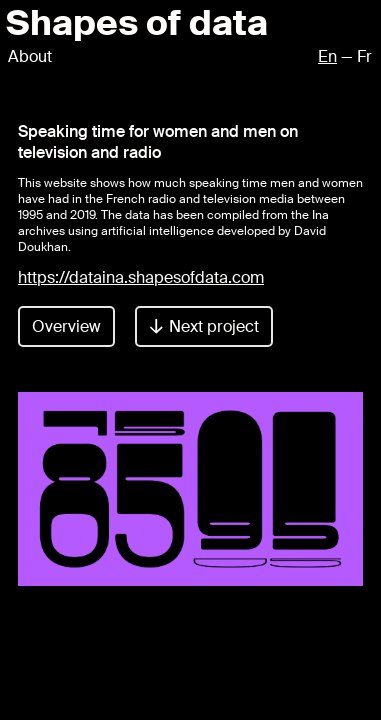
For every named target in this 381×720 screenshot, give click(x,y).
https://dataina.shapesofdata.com (141, 277)
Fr (364, 56)
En (327, 56)
